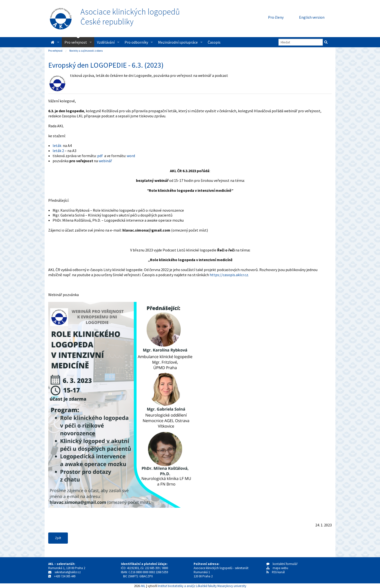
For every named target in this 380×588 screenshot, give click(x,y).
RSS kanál (278, 572)
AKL (143, 586)
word (131, 156)
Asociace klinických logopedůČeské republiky (130, 17)
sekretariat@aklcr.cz (68, 572)
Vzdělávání (106, 42)
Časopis (214, 42)
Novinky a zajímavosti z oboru (86, 51)
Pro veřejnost (76, 42)
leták (57, 145)
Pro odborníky (136, 42)
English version (312, 17)
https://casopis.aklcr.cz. (229, 275)
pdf (100, 156)
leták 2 (58, 151)
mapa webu (277, 568)
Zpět (58, 538)
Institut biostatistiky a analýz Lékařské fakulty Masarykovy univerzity (202, 586)
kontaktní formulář (282, 564)
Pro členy (276, 17)
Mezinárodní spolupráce (178, 42)
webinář (105, 161)
